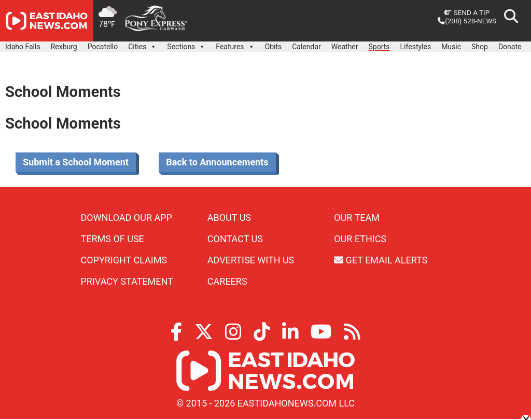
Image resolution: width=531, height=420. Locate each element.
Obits (274, 47)
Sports (379, 47)
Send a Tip (467, 12)
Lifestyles (416, 47)
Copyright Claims (124, 260)
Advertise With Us (251, 260)
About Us (229, 218)
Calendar (306, 47)
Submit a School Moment (76, 162)
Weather (345, 47)
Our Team (357, 218)
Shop (480, 47)
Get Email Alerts (381, 260)
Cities (142, 44)
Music (451, 47)
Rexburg (64, 47)
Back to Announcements (217, 162)
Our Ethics (360, 239)
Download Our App (127, 218)
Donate (510, 47)
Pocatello (103, 47)
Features (235, 44)
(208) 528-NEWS (467, 21)
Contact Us (235, 239)
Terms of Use (113, 239)
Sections (186, 44)
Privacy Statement (127, 281)
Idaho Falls (23, 47)
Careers (227, 281)
